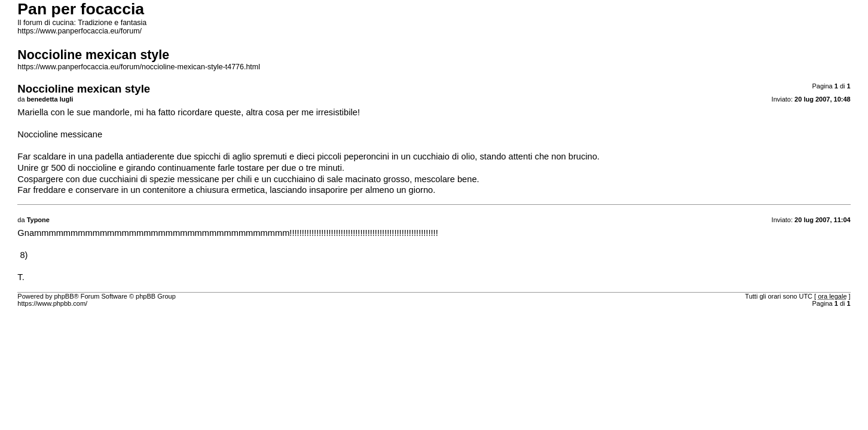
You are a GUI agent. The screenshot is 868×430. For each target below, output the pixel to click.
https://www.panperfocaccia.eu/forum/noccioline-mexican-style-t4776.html (139, 67)
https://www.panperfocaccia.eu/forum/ (80, 31)
